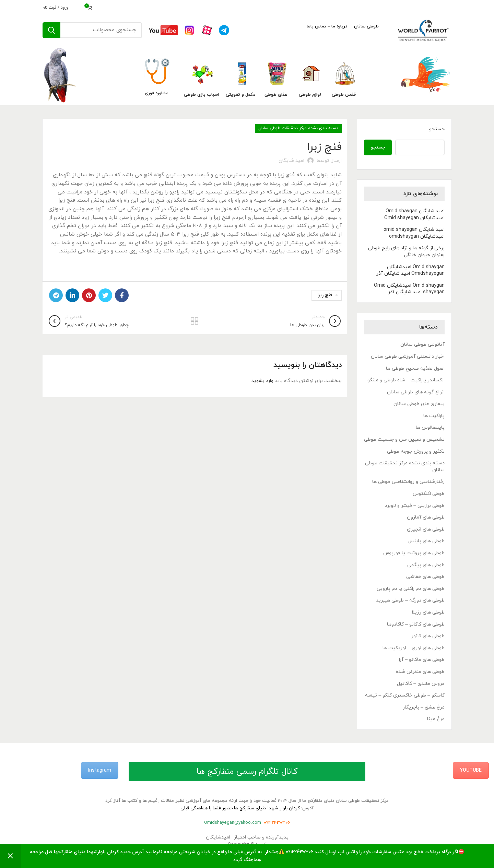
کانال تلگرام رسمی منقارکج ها (247, 772)
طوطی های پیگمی (426, 565)
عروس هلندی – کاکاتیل (421, 684)
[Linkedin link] (72, 295)
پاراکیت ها (434, 416)
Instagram (100, 770)
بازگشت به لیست (195, 321)
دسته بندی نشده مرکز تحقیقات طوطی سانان (298, 128)
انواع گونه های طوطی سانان (416, 392)
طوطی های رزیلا (428, 612)
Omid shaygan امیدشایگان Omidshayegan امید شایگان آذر (410, 270)
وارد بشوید (262, 381)
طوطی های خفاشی (425, 577)
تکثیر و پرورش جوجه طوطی (416, 451)
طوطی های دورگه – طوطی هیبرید (410, 600)
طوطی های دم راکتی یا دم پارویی (411, 589)
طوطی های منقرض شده (420, 672)
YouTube (471, 770)
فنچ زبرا (325, 295)
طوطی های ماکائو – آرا (422, 660)
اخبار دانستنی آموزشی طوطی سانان (408, 356)
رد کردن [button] (10, 856)
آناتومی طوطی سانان (422, 344)
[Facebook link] (122, 295)
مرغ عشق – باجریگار (424, 707)
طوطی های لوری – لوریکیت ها (414, 648)
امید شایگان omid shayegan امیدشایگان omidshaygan (414, 233)
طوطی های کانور (428, 636)
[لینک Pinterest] (89, 295)
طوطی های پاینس (426, 541)
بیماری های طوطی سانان (419, 404)
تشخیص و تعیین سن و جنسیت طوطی (404, 439)
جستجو (437, 129)
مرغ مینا (436, 719)
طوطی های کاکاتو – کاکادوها (416, 624)
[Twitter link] (105, 295)
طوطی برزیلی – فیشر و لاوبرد (415, 506)
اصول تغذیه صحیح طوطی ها (415, 368)
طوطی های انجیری (426, 529)
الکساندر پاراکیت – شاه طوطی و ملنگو (406, 380)
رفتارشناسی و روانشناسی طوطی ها (408, 482)
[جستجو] (92, 30)
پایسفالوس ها (430, 427)
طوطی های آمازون (426, 517)
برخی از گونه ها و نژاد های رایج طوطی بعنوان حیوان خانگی (406, 252)
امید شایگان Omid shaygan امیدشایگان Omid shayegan (414, 215)
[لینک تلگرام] (56, 295)
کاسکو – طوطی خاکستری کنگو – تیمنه (405, 695)
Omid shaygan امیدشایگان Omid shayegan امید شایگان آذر (409, 289)
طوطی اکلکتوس (429, 494)
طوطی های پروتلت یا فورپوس (414, 553)
